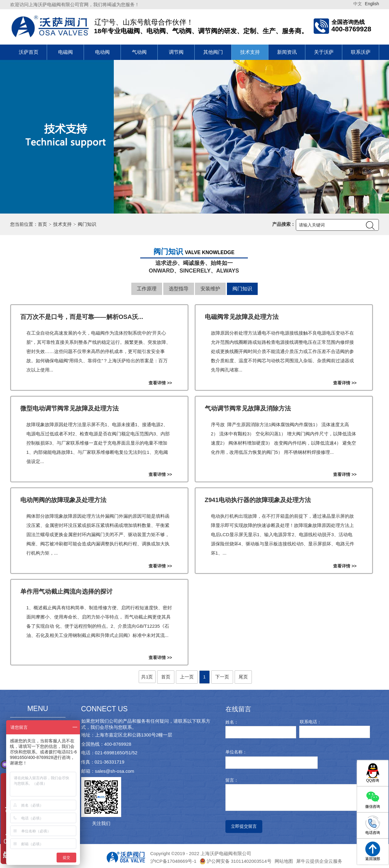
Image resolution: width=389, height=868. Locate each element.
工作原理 (147, 289)
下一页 (222, 677)
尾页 (243, 677)
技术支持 (250, 52)
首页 (42, 224)
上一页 (187, 677)
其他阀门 (213, 52)
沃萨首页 (29, 52)
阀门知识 (87, 224)
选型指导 (179, 289)
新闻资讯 (287, 52)
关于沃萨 (324, 52)
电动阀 (102, 52)
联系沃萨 (361, 52)
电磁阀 (65, 52)
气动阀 (139, 52)
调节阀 (176, 52)
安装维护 (210, 289)
